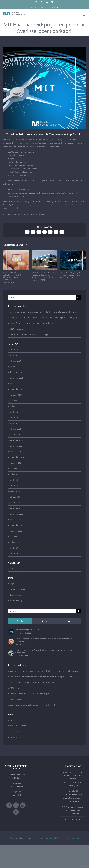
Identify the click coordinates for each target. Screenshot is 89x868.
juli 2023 (13, 537)
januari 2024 (15, 503)
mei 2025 (14, 412)
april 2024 (14, 486)
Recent (44, 621)
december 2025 (16, 372)
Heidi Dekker (13, 214)
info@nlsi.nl (55, 7)
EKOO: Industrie (16, 329)
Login (12, 584)
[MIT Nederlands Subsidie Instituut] (44, 88)
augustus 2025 (16, 395)
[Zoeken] (78, 297)
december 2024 (16, 440)
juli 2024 (13, 469)
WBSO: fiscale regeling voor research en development (71, 274)
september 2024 (17, 457)
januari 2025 (15, 435)
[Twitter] (9, 805)
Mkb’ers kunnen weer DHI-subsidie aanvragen (29, 334)
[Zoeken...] (42, 297)
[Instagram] (16, 812)
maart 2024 (15, 491)
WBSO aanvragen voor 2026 (27, 630)
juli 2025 (13, 401)
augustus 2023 (16, 531)
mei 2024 (14, 480)
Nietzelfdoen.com (45, 838)
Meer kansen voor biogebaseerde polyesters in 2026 (32, 705)
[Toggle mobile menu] (85, 16)
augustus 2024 (16, 463)
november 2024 (16, 446)
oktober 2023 (15, 520)
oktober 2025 (15, 384)
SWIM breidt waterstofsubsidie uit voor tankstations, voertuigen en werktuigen (44, 275)
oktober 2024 (15, 452)
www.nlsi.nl (16, 795)
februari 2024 (15, 497)
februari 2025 (15, 429)
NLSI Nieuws (41, 214)
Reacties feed (15, 595)
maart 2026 (15, 355)
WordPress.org (16, 601)
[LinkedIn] (23, 805)
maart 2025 (15, 423)
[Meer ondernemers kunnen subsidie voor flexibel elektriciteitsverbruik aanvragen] (11, 640)
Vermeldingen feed (18, 589)
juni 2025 (14, 406)
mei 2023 (14, 548)
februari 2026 (15, 361)
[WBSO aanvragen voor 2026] (11, 630)
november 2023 (16, 514)
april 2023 (14, 553)
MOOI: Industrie (16, 699)
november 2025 (16, 378)
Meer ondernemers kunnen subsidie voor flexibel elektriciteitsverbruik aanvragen (15, 276)
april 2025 (14, 418)
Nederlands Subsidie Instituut (67, 838)
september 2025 (17, 389)
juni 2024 (14, 474)
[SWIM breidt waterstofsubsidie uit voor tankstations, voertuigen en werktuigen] (11, 652)
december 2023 (16, 508)
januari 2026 (15, 367)
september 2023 (17, 525)
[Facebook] (16, 805)
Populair (20, 621)
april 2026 (14, 350)
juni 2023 (14, 542)
